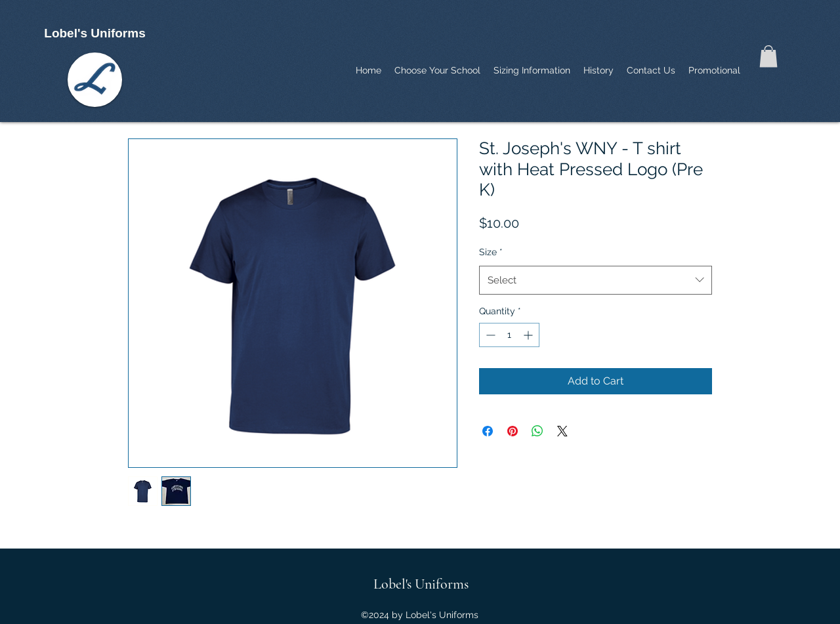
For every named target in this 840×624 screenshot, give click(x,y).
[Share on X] (562, 431)
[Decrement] (489, 335)
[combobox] (596, 280)
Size (491, 252)
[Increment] (529, 335)
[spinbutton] (509, 335)
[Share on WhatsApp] (537, 431)
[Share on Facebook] (488, 431)
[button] (768, 56)
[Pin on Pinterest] (513, 431)
